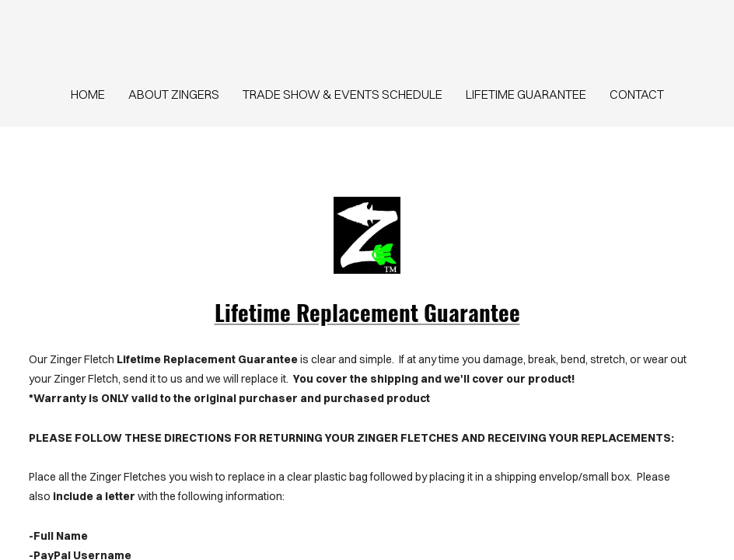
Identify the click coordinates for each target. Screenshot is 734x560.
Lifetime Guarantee (526, 94)
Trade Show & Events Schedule (343, 94)
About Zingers (174, 94)
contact (637, 94)
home (88, 94)
